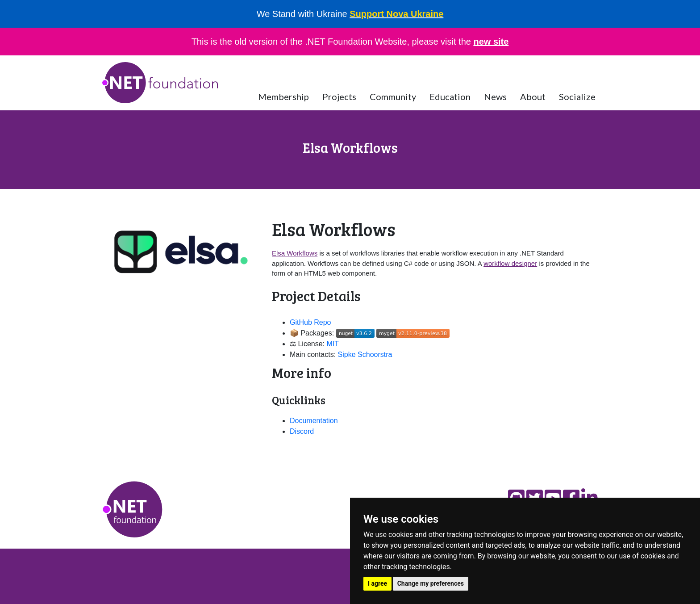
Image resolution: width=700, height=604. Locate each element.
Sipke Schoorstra (365, 354)
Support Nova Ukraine (396, 14)
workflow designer (510, 263)
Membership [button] (283, 96)
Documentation (314, 421)
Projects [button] (339, 96)
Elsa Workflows (295, 253)
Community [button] (393, 96)
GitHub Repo (310, 322)
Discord (302, 431)
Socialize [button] (577, 96)
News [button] (495, 96)
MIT (333, 344)
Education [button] (450, 96)
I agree (377, 583)
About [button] (533, 96)
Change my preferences (431, 583)
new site (491, 42)
